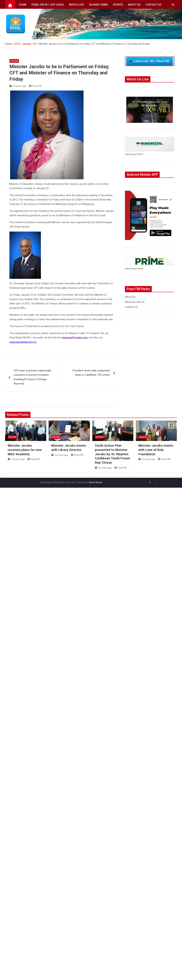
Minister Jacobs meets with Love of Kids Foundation (156, 450)
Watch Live (76, 5)
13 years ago (18, 86)
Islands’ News (98, 5)
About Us (134, 5)
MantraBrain (96, 482)
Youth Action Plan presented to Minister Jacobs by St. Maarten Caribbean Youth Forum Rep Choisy (113, 454)
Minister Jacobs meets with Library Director (69, 448)
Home (23, 5)
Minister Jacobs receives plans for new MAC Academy (25, 450)
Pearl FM (35, 86)
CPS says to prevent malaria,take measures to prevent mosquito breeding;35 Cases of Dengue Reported (32, 377)
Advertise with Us (135, 302)
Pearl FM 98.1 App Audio (48, 5)
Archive (14, 61)
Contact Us (153, 5)
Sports (118, 5)
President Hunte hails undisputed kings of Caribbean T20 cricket (91, 373)
